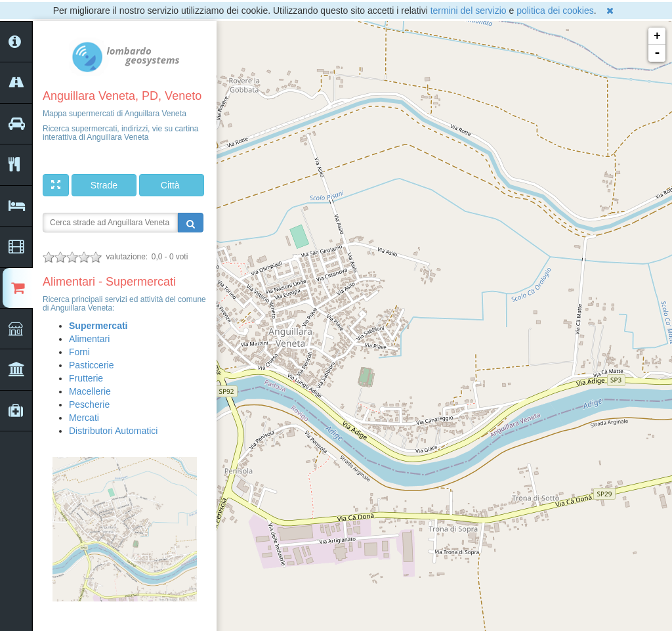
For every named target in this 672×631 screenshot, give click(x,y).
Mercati (84, 418)
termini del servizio (469, 11)
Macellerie (90, 391)
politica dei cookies (555, 11)
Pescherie (89, 404)
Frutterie (86, 378)
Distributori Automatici (113, 431)
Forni (79, 352)
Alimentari (89, 339)
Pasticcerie (91, 365)
